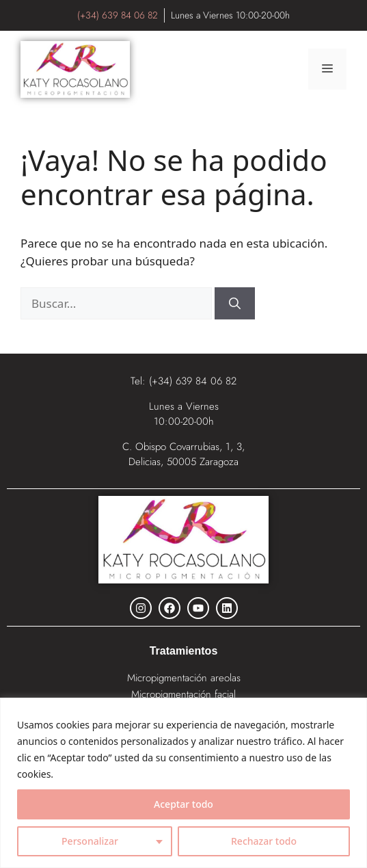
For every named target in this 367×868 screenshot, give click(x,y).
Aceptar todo (183, 804)
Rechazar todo (264, 841)
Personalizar (90, 841)
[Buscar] (235, 304)
